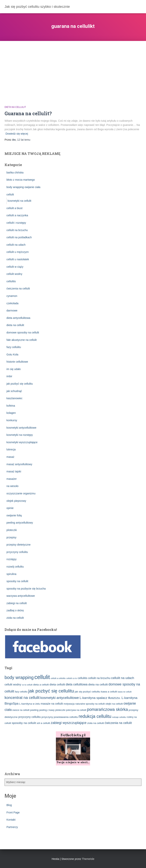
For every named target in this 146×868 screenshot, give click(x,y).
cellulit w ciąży (15, 267)
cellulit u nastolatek (18, 259)
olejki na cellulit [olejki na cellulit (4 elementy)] (114, 704)
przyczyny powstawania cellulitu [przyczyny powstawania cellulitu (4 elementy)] (60, 717)
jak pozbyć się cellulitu (20, 384)
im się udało (14, 369)
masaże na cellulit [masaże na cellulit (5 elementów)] (52, 704)
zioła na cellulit (15, 618)
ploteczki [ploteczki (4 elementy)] (60, 710)
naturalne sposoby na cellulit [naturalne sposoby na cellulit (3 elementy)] (90, 704)
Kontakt (11, 820)
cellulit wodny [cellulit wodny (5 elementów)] (13, 685)
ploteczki (12, 530)
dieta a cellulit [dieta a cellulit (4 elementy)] (41, 685)
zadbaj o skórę (15, 610)
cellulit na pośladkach (19, 237)
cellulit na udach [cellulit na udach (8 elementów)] (123, 678)
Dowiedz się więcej (17, 134)
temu (24, 140)
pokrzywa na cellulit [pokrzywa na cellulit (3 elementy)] (76, 710)
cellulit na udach (16, 245)
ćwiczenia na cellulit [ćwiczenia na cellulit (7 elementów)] (118, 723)
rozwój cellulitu (15, 567)
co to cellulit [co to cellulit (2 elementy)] (27, 685)
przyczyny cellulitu (17, 552)
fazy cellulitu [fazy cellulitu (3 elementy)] (21, 692)
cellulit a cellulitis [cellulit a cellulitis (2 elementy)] (58, 678)
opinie (10, 508)
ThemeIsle (88, 859)
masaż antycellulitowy (19, 464)
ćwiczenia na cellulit (18, 289)
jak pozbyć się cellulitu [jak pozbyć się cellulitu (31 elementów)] (51, 691)
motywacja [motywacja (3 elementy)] (69, 704)
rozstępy (12, 559)
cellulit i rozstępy (16, 223)
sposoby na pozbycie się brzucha (26, 589)
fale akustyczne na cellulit (22, 340)
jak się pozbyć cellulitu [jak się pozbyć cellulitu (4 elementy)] (87, 692)
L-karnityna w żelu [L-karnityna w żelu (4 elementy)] (30, 704)
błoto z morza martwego (21, 180)
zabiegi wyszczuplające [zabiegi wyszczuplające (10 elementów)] (69, 723)
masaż (10, 457)
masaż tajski (14, 471)
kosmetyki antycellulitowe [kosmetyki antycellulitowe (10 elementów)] (60, 698)
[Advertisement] (73, 69)
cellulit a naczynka (17, 215)
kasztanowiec (14, 398)
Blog (9, 805)
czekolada (12, 303)
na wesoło (12, 486)
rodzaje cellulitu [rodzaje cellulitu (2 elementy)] (119, 717)
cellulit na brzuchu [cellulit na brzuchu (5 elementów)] (99, 678)
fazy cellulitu (14, 347)
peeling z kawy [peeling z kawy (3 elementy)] (47, 710)
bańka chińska (15, 173)
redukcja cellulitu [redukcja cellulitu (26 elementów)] (95, 716)
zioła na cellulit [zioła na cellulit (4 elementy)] (96, 723)
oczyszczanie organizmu (21, 493)
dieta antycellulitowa (18, 318)
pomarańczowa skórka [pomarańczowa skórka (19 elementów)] (108, 710)
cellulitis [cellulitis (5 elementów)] (82, 678)
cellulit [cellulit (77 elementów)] (42, 677)
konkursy (12, 420)
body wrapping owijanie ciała (23, 187)
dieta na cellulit (15, 107)
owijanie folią (14, 515)
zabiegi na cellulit (17, 603)
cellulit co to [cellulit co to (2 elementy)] (72, 678)
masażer (12, 479)
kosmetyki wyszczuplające (22, 442)
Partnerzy (12, 827)
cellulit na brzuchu (17, 230)
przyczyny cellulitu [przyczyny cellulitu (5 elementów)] (30, 717)
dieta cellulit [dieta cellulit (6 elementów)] (57, 684)
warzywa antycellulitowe (21, 596)
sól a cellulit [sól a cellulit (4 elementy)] (43, 723)
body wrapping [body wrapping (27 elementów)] (19, 677)
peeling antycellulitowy (20, 523)
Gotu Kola (12, 354)
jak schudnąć (14, 391)
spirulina (11, 574)
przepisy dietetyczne (19, 545)
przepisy (11, 537)
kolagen (11, 413)
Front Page (13, 812)
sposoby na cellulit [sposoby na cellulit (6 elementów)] (24, 723)
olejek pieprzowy (16, 501)
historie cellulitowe (17, 362)
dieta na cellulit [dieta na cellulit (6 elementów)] (98, 684)
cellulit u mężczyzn (18, 252)
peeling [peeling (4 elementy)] (34, 710)
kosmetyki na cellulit (19, 201)
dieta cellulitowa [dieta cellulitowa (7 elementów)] (77, 684)
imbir (9, 376)
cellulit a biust (14, 208)
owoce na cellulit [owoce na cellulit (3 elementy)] (21, 710)
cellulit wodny (14, 274)
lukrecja (11, 449)
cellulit (10, 194)
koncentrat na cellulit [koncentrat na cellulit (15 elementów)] (22, 698)
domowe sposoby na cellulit (23, 332)
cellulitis (11, 281)
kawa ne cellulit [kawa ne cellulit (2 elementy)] (125, 692)
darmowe (12, 311)
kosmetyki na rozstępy (20, 435)
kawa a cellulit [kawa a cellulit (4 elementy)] (109, 692)
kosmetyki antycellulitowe (21, 428)
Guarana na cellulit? (28, 113)
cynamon (12, 296)
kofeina (11, 406)
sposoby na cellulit (17, 581)
